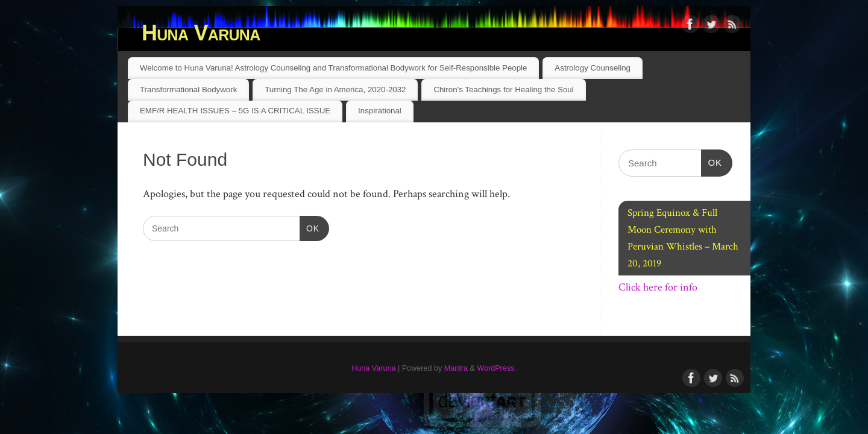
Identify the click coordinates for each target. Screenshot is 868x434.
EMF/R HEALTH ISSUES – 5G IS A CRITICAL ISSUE (235, 111)
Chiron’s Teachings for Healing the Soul (503, 90)
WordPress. (497, 368)
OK (310, 227)
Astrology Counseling (593, 68)
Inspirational (380, 111)
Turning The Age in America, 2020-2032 (335, 90)
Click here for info (658, 287)
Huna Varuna (201, 33)
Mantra (456, 368)
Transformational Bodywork (188, 90)
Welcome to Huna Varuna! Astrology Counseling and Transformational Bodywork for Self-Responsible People (334, 68)
